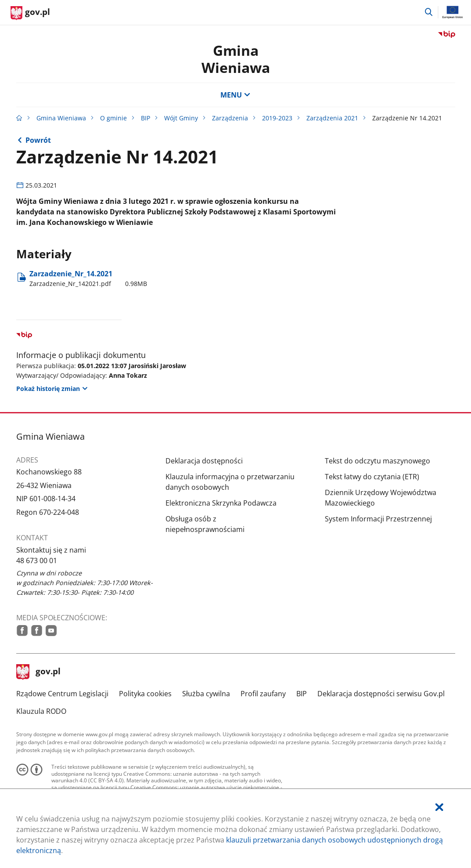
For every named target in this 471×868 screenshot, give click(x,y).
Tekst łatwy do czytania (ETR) (372, 477)
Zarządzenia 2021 (332, 118)
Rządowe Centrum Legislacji (62, 694)
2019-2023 (277, 118)
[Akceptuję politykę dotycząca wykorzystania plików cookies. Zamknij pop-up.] (439, 807)
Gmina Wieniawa (236, 59)
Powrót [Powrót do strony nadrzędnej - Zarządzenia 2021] (38, 140)
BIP (146, 118)
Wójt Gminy (181, 118)
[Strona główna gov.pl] (30, 13)
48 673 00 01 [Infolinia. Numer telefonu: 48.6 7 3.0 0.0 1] (37, 561)
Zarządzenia (230, 118)
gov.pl (39, 672)
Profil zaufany (263, 694)
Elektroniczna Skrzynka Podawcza (221, 503)
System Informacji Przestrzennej (378, 519)
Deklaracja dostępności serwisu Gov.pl (381, 694)
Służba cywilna (206, 694)
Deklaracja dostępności (204, 461)
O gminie (113, 118)
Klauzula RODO (41, 711)
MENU (235, 95)
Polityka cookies (145, 694)
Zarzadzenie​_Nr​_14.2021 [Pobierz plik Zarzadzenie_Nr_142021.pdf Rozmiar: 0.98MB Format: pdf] (88, 278)
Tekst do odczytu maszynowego (378, 461)
